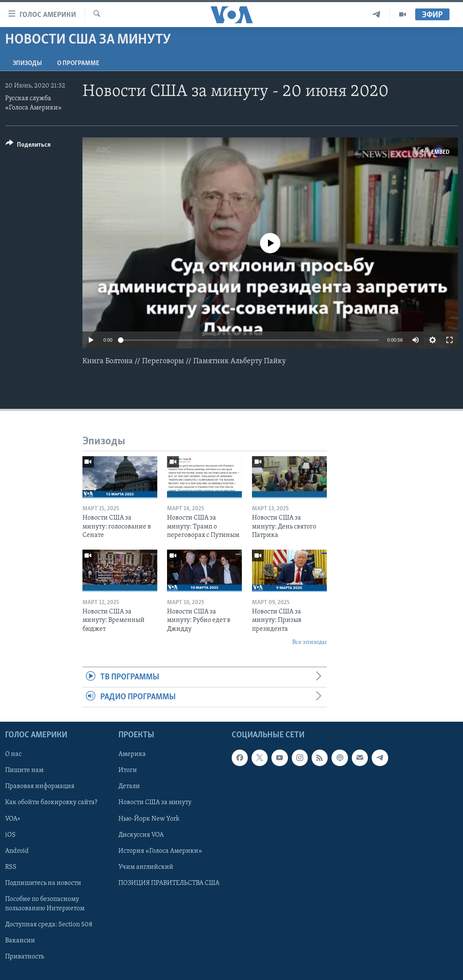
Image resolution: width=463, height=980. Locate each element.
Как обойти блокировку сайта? (51, 803)
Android (17, 851)
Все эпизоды (310, 642)
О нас (13, 755)
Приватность (25, 957)
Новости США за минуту (155, 803)
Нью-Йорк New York (149, 819)
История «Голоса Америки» (160, 851)
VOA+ (13, 819)
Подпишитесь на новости (43, 883)
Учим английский (146, 867)
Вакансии (20, 941)
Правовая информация (40, 787)
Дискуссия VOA (141, 835)
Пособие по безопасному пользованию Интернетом (45, 904)
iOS (10, 835)
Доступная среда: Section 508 (49, 925)
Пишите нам (24, 771)
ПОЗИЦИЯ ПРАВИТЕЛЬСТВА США (169, 883)
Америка (132, 755)
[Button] (28, 146)
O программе (78, 63)
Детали (129, 787)
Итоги (128, 771)
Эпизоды (27, 63)
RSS (11, 867)
